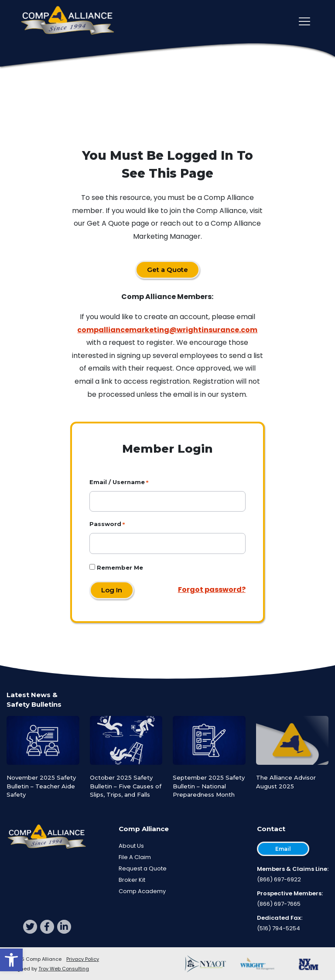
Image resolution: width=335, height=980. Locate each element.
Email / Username (117, 482)
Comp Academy (142, 891)
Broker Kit (132, 880)
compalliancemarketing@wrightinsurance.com (167, 330)
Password (105, 524)
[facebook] (47, 927)
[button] (11, 960)
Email (283, 849)
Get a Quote (167, 270)
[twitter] (30, 927)
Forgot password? (212, 590)
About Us (131, 846)
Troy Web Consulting (64, 969)
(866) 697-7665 (279, 904)
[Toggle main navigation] (304, 21)
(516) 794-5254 (279, 928)
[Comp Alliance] (68, 21)
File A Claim (135, 857)
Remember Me (116, 567)
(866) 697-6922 (279, 879)
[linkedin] (64, 927)
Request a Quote (143, 868)
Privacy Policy (83, 959)
